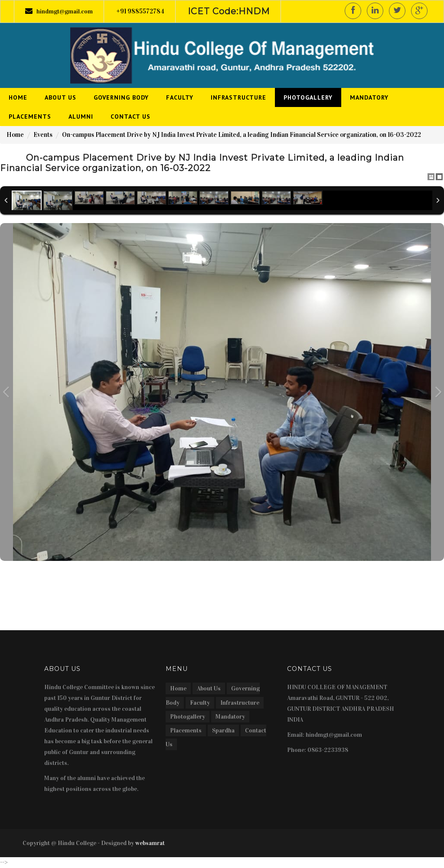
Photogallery (188, 717)
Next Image (438, 392)
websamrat (150, 843)
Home (15, 135)
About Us (209, 688)
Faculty (200, 703)
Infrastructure (240, 703)
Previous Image (6, 392)
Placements (186, 730)
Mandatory (230, 717)
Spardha (223, 730)
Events (43, 135)
